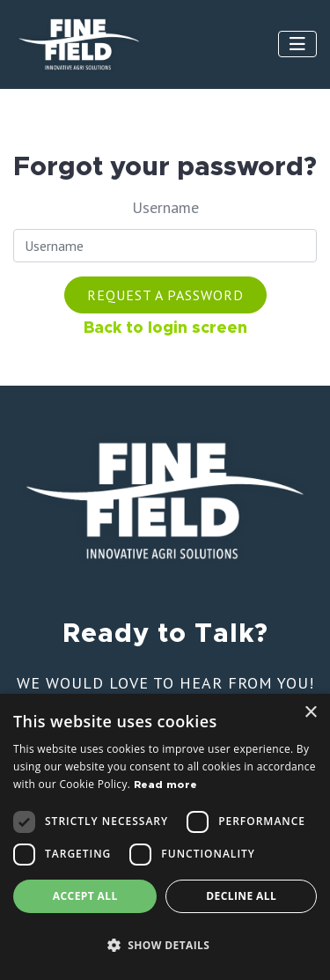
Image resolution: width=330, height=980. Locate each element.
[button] (165, 946)
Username (165, 207)
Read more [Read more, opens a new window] (166, 785)
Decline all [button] (241, 896)
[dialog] (165, 837)
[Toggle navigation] (297, 44)
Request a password (165, 295)
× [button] (310, 713)
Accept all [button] (85, 896)
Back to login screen (165, 328)
